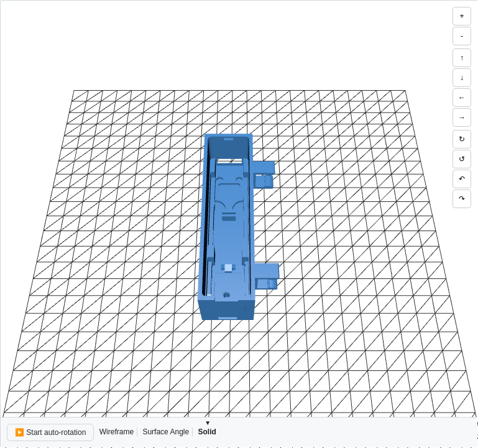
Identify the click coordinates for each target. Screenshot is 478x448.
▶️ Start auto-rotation (50, 432)
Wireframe (117, 432)
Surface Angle (166, 432)
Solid (207, 432)
